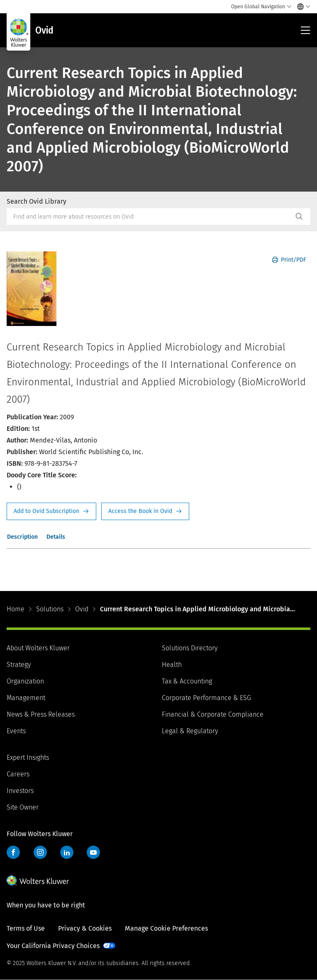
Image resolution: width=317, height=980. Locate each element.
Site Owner (23, 807)
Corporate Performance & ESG (206, 698)
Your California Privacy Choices (53, 946)
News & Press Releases (41, 714)
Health (172, 665)
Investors (20, 791)
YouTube (93, 852)
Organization (25, 681)
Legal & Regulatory (190, 731)
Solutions (50, 609)
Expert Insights (28, 757)
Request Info (51, 511)
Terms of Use (26, 928)
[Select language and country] (301, 7)
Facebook (13, 852)
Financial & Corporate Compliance (213, 714)
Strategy (19, 665)
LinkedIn (67, 852)
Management (26, 698)
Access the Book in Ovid (145, 511)
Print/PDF (289, 260)
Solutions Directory (190, 648)
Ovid (82, 609)
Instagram (40, 852)
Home (16, 609)
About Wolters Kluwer (38, 648)
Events (16, 731)
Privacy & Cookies (85, 928)
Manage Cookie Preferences (166, 928)
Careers (18, 774)
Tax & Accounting (187, 681)
